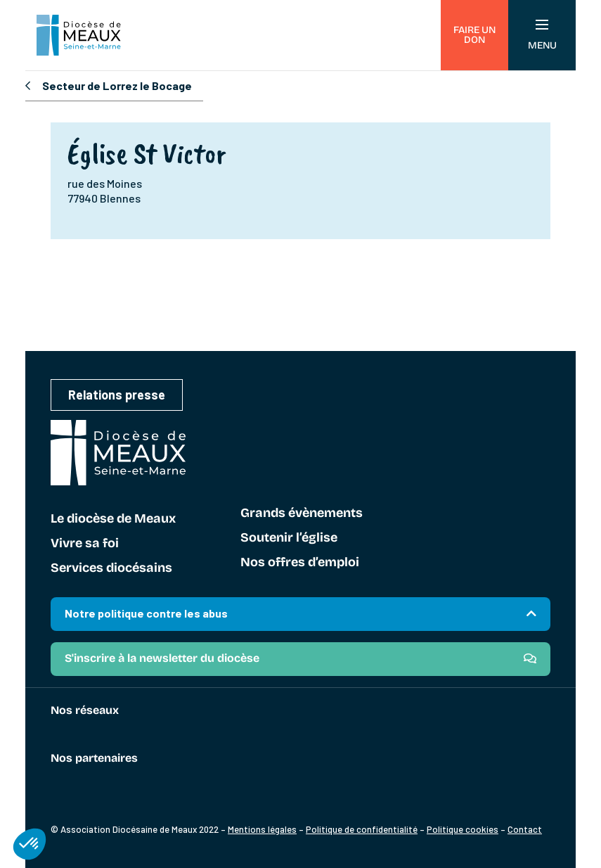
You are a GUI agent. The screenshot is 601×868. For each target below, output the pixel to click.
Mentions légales (262, 829)
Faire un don (474, 35)
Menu (542, 36)
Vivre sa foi (85, 544)
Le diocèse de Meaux (113, 519)
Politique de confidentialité (362, 829)
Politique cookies (463, 829)
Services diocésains (111, 568)
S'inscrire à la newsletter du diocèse (162, 658)
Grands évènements (302, 513)
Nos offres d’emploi (300, 563)
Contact (525, 829)
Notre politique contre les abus (146, 613)
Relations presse (117, 395)
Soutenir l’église (289, 538)
